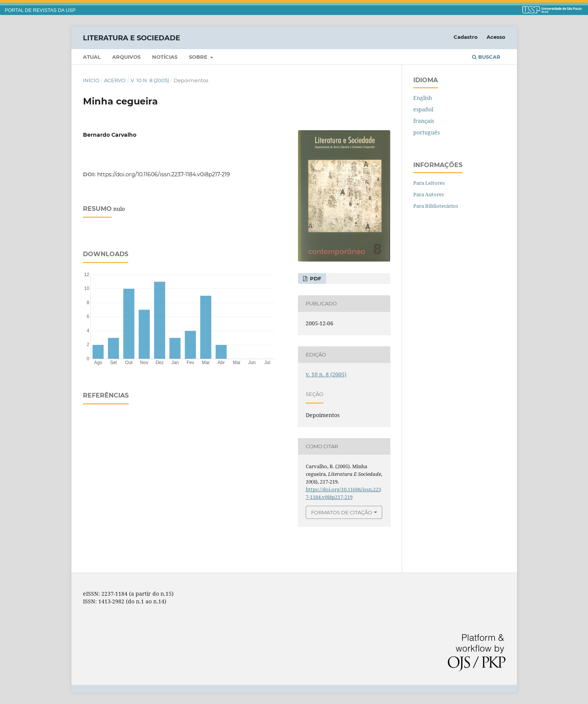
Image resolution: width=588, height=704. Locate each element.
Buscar (486, 57)
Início (91, 80)
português (427, 132)
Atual (92, 57)
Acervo (115, 80)
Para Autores (429, 194)
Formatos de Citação (342, 512)
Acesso (496, 37)
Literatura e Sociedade (132, 38)
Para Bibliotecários (436, 206)
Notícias (165, 57)
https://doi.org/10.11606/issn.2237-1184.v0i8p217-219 (164, 174)
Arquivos (126, 57)
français (424, 121)
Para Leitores (429, 183)
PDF (315, 278)
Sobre (199, 57)
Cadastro (466, 37)
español (423, 109)
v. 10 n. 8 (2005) (150, 80)
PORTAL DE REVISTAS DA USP (40, 10)
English (423, 98)
